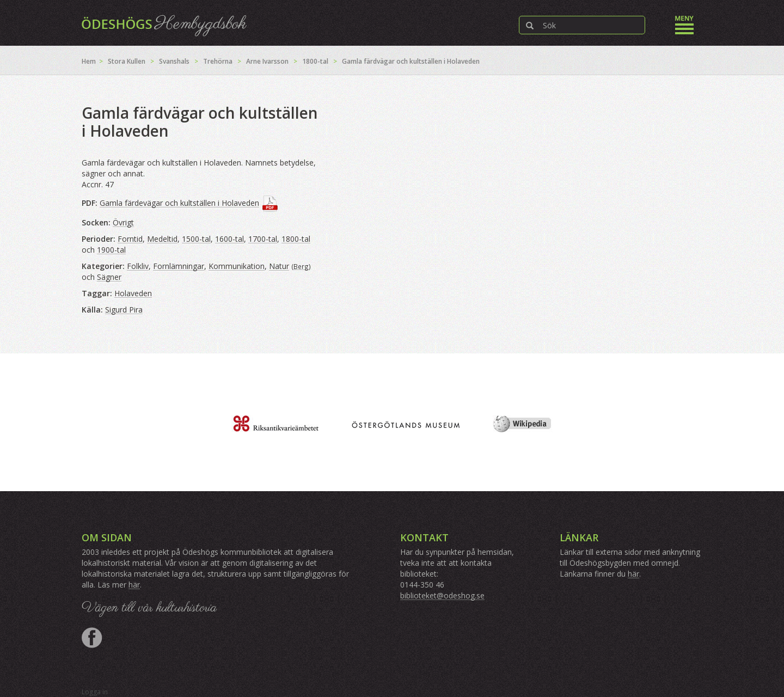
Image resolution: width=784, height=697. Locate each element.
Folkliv (138, 266)
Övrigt (123, 222)
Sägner (109, 277)
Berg (301, 266)
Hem (89, 61)
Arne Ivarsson (267, 61)
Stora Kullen (127, 61)
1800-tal (315, 61)
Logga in (95, 692)
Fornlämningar (179, 266)
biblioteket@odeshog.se (442, 595)
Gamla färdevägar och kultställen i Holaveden (179, 203)
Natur (279, 266)
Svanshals (174, 61)
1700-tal (263, 239)
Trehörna (218, 61)
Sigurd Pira (124, 310)
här (134, 585)
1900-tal (111, 250)
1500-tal (196, 239)
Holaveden (133, 293)
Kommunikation (237, 266)
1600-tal (229, 239)
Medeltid (162, 239)
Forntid (130, 239)
